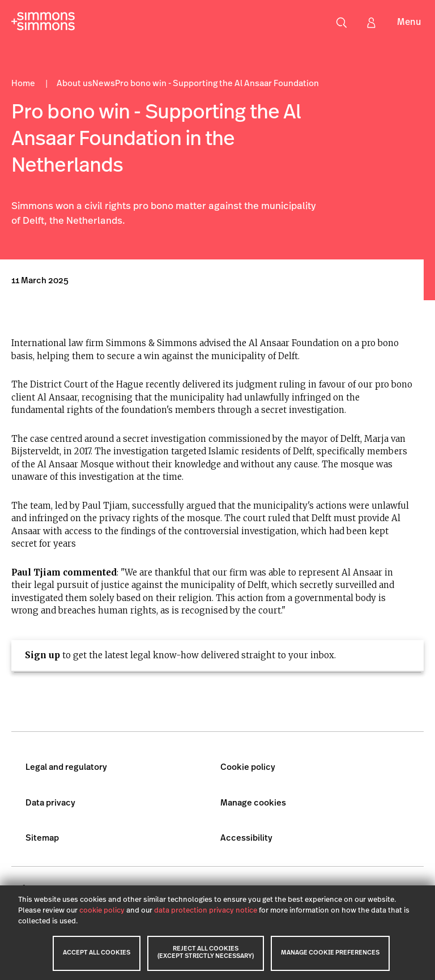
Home (24, 84)
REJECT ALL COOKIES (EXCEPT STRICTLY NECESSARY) (206, 953)
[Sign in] (371, 23)
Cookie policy (248, 768)
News (104, 84)
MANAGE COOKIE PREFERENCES (330, 953)
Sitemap (42, 839)
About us (74, 84)
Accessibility (246, 839)
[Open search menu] (342, 23)
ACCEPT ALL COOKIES (97, 953)
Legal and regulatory (66, 768)
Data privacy (50, 804)
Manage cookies (253, 804)
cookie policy (102, 911)
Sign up (42, 655)
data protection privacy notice (206, 911)
